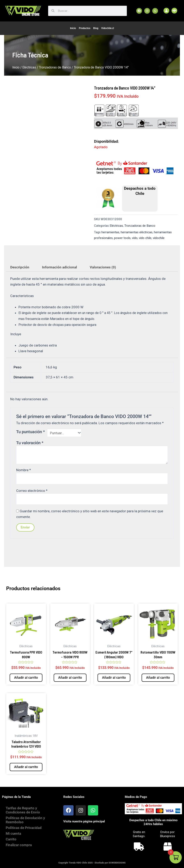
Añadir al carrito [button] (26, 678)
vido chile (145, 238)
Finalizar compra (19, 845)
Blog (96, 28)
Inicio (73, 28)
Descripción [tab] (20, 267)
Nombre (24, 470)
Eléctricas (29, 67)
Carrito (11, 839)
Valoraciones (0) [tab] (103, 267)
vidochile (159, 238)
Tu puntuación (31, 432)
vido (135, 238)
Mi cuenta (14, 833)
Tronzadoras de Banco (55, 67)
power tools (122, 238)
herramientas (110, 232)
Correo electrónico (32, 491)
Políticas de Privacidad (24, 828)
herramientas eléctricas (137, 232)
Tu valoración (30, 443)
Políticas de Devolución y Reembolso (26, 820)
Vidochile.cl (108, 28)
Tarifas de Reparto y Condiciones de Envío (23, 810)
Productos (85, 28)
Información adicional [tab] (60, 267)
